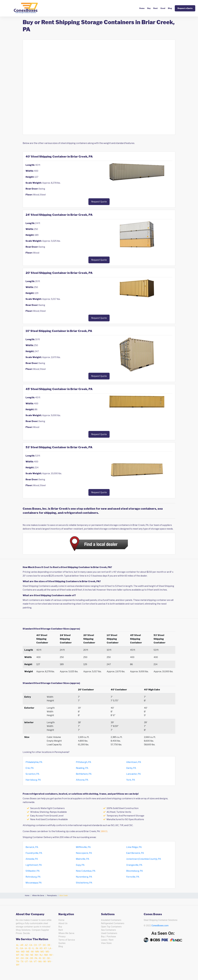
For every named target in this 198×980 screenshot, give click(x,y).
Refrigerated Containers (113, 923)
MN (37, 952)
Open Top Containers (111, 927)
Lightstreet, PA (34, 865)
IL (33, 948)
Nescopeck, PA (84, 853)
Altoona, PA (82, 780)
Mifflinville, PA (83, 847)
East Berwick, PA (135, 853)
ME (28, 952)
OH (22, 958)
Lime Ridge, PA (134, 847)
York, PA (131, 780)
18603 (104, 831)
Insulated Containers (111, 920)
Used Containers (109, 933)
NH (37, 955)
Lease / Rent (107, 940)
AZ (26, 945)
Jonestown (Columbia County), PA (144, 859)
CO (35, 945)
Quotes (62, 943)
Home (142, 8)
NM (46, 955)
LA (50, 948)
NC (22, 955)
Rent (156, 8)
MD (23, 952)
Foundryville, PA (34, 853)
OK (27, 958)
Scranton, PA (32, 774)
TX (22, 962)
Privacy (62, 937)
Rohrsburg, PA (33, 877)
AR (22, 945)
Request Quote (99, 202)
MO (42, 952)
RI (40, 958)
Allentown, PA (134, 762)
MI (32, 952)
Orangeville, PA (134, 865)
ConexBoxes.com (160, 926)
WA (40, 962)
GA (22, 948)
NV (51, 955)
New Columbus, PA (86, 871)
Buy (149, 8)
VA (31, 962)
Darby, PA (131, 768)
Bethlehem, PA (84, 774)
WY (18, 965)
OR (31, 958)
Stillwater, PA (33, 871)
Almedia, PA (32, 859)
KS (41, 948)
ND (27, 955)
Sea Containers (108, 930)
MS (47, 952)
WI (45, 962)
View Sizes (106, 943)
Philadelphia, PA (34, 762)
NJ (41, 955)
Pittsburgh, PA (84, 762)
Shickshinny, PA (84, 883)
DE (49, 945)
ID (30, 948)
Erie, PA (30, 768)
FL (17, 948)
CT (40, 945)
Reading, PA (82, 768)
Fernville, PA (133, 877)
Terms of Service (67, 940)
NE (32, 955)
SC (44, 958)
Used (163, 8)
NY (18, 958)
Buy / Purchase (108, 937)
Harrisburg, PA (33, 780)
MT (18, 955)
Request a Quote (185, 8)
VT (35, 962)
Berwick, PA (32, 847)
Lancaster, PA (134, 774)
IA (26, 948)
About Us (63, 923)
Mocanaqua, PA (34, 883)
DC (44, 945)
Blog (170, 8)
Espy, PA (80, 865)
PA (36, 958)
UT (26, 962)
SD (48, 958)
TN (18, 962)
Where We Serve (66, 933)
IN (37, 948)
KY (46, 948)
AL (17, 945)
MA (18, 952)
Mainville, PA (83, 859)
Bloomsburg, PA (135, 871)
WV (49, 962)
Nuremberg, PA (84, 877)
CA (31, 945)
